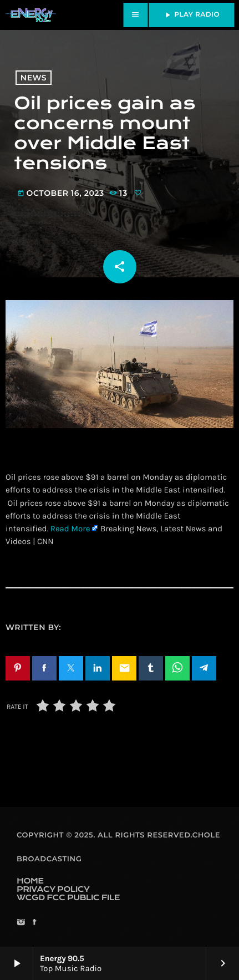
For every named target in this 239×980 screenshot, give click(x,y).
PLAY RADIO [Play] (191, 15)
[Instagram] (21, 923)
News (34, 78)
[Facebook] (34, 923)
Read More (70, 529)
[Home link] (30, 15)
